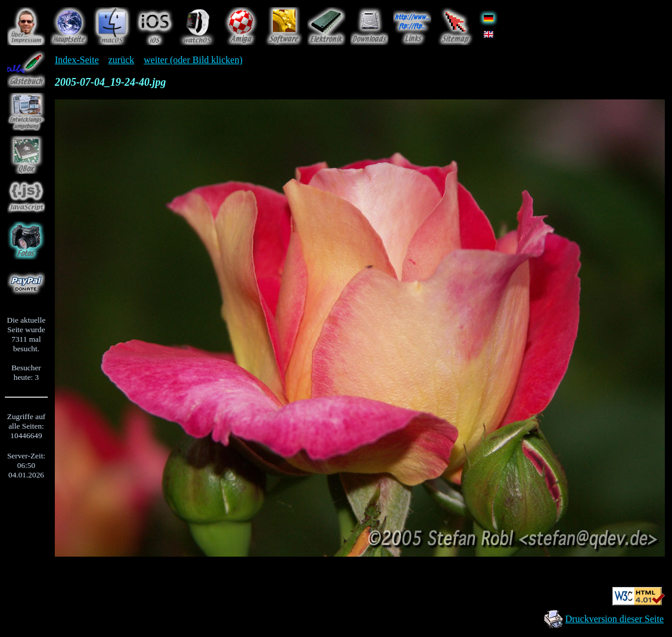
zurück (122, 60)
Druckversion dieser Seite (615, 619)
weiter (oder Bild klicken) (193, 60)
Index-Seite (77, 60)
